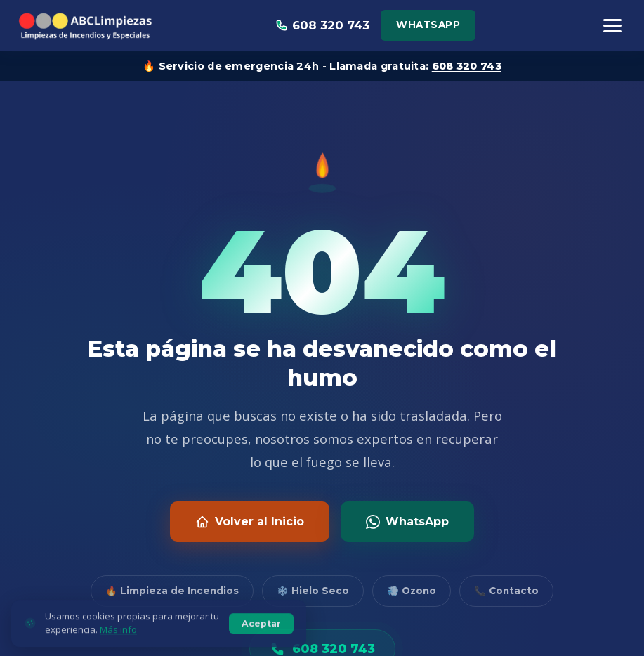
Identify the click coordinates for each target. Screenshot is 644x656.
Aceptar (261, 635)
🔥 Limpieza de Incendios (172, 591)
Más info (118, 641)
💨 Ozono (412, 591)
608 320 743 (467, 66)
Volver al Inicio (250, 522)
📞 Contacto (506, 591)
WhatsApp (428, 25)
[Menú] (612, 26)
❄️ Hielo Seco (313, 591)
